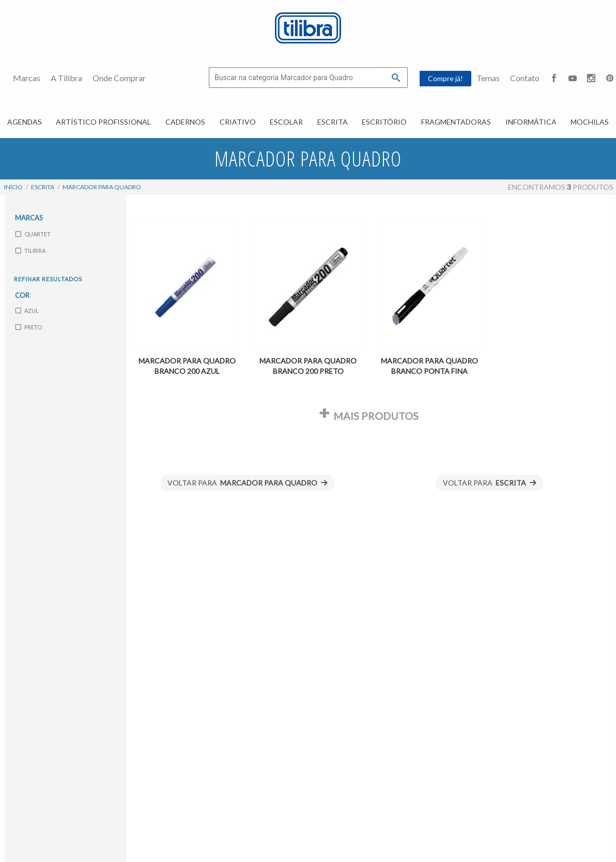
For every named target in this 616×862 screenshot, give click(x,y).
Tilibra (30, 250)
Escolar (286, 122)
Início (13, 187)
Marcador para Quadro (102, 187)
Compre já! (445, 78)
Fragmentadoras (456, 122)
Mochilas (590, 122)
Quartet (33, 233)
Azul (27, 311)
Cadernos (185, 122)
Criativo (238, 122)
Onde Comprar (119, 78)
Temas (488, 78)
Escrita (333, 122)
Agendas (25, 122)
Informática (531, 122)
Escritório (384, 122)
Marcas (27, 78)
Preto (29, 327)
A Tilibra (66, 78)
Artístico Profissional (103, 122)
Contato (525, 78)
